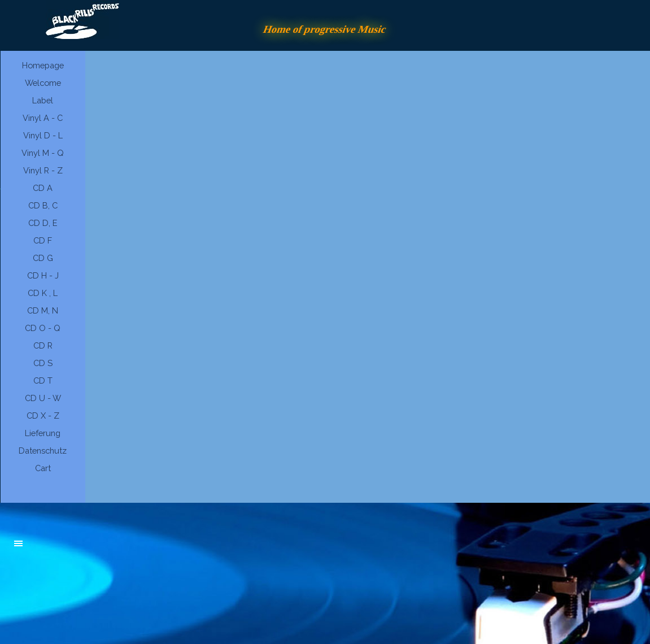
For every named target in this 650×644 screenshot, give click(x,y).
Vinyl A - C (43, 118)
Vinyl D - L (43, 135)
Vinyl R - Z (43, 170)
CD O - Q (43, 328)
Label (43, 100)
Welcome (43, 83)
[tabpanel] (99, 549)
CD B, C (43, 205)
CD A (43, 188)
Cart (43, 468)
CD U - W (43, 398)
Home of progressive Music (325, 29)
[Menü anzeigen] (19, 543)
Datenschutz (43, 451)
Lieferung (43, 433)
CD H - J (43, 275)
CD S (43, 363)
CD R (43, 345)
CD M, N (43, 310)
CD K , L (43, 293)
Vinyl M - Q (43, 153)
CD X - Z (43, 415)
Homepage (43, 65)
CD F (43, 240)
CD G (43, 258)
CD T (43, 380)
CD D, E (43, 223)
